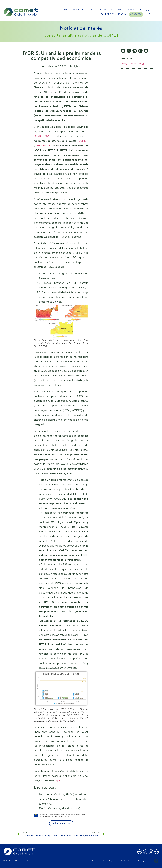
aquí (57, 780)
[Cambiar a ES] (152, 10)
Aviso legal (96, 861)
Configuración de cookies (148, 861)
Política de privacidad (111, 861)
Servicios (92, 10)
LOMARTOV (41, 136)
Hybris (77, 66)
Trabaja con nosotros (129, 10)
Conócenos (77, 10)
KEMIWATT (43, 145)
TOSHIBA (83, 141)
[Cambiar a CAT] (150, 13)
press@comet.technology (133, 64)
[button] (123, 51)
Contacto (136, 14)
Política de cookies (129, 861)
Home (64, 10)
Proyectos (106, 10)
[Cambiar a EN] (148, 10)
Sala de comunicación (114, 14)
